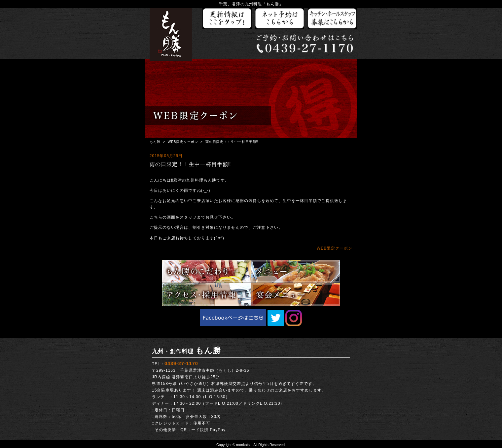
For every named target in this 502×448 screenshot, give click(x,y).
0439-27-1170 (181, 363)
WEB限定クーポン (183, 142)
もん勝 (155, 142)
